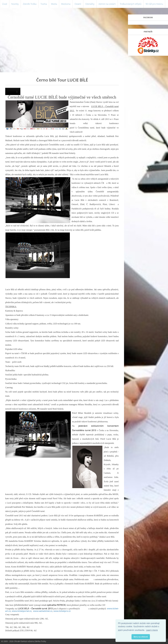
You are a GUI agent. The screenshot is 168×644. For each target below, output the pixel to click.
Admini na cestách (107, 4)
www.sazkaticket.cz (43, 611)
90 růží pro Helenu (154, 4)
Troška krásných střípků (131, 4)
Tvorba (44, 4)
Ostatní (78, 4)
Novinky (15, 4)
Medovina (66, 4)
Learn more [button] (152, 630)
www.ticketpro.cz (62, 611)
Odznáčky (90, 4)
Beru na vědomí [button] (141, 637)
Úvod (5, 4)
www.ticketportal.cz (22, 611)
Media (54, 4)
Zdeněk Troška (30, 4)
